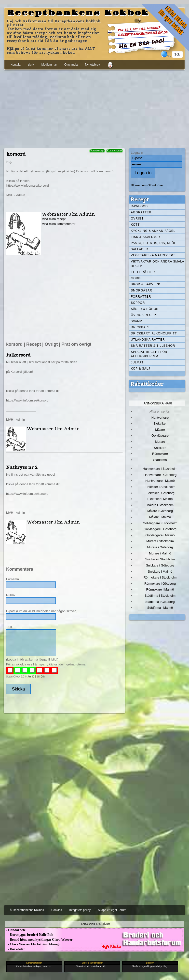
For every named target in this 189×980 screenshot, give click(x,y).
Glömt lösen (156, 185)
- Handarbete (15, 930)
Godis (136, 278)
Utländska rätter (148, 340)
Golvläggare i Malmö (160, 535)
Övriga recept (144, 315)
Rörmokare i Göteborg (160, 584)
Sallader (140, 249)
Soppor (138, 303)
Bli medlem (139, 185)
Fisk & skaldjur (145, 237)
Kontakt (16, 65)
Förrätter (141, 297)
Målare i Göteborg (160, 511)
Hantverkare (160, 418)
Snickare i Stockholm (160, 559)
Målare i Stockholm (160, 505)
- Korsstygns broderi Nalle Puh (29, 935)
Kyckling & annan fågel (153, 231)
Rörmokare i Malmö (160, 589)
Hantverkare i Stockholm (160, 469)
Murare (160, 442)
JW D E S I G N (36, 677)
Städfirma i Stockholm (160, 596)
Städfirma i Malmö (160, 608)
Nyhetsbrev (92, 65)
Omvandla (71, 65)
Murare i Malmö (160, 553)
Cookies (57, 910)
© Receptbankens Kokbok (27, 910)
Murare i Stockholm (160, 541)
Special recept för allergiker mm (149, 354)
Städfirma (160, 460)
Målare (160, 430)
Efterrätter (143, 272)
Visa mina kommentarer (59, 224)
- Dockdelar (15, 949)
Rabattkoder (147, 384)
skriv (31, 65)
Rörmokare (160, 454)
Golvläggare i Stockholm (160, 523)
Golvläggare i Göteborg (160, 529)
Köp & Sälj (140, 369)
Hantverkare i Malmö (160, 481)
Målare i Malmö (160, 517)
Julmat (137, 362)
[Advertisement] (94, 108)
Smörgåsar (142, 290)
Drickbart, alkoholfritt (154, 333)
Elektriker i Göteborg (160, 493)
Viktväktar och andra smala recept (158, 264)
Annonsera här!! (95, 924)
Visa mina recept (54, 219)
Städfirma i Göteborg (160, 602)
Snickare (160, 448)
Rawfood (139, 206)
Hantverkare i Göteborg (160, 475)
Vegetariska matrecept (153, 255)
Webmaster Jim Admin (68, 214)
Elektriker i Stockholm (160, 487)
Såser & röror (145, 309)
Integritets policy (80, 910)
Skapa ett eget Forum (112, 910)
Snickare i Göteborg (160, 565)
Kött (135, 225)
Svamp (136, 321)
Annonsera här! (158, 403)
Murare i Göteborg (160, 547)
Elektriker (160, 423)
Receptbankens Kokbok (78, 13)
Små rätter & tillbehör (153, 346)
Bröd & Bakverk (146, 284)
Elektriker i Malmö (160, 499)
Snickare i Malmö (160, 572)
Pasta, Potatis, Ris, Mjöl (153, 243)
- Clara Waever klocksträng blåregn (33, 944)
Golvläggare (160, 435)
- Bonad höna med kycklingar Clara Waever (39, 940)
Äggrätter (141, 212)
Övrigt (137, 219)
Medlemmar (49, 65)
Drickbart (140, 327)
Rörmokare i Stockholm (160, 577)
